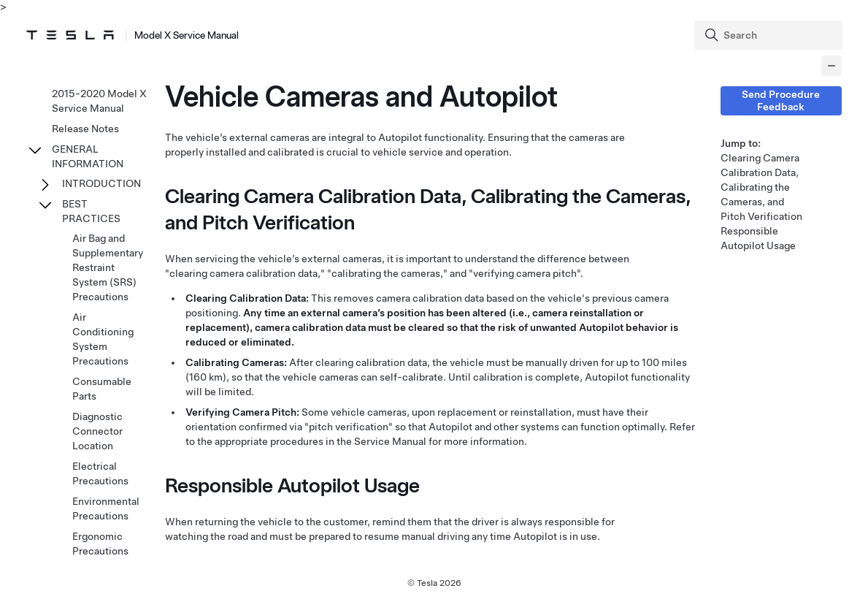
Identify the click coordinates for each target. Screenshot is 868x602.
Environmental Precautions (106, 508)
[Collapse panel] (831, 66)
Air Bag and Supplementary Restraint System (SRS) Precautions (108, 267)
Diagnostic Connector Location (97, 431)
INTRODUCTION (101, 183)
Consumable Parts (102, 389)
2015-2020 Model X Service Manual (99, 101)
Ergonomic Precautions (100, 544)
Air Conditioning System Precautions (103, 339)
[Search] (770, 35)
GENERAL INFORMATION (88, 156)
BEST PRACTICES (91, 211)
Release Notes (85, 129)
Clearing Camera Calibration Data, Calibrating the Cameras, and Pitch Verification (761, 187)
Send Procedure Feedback (781, 100)
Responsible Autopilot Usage (758, 238)
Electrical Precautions (100, 473)
